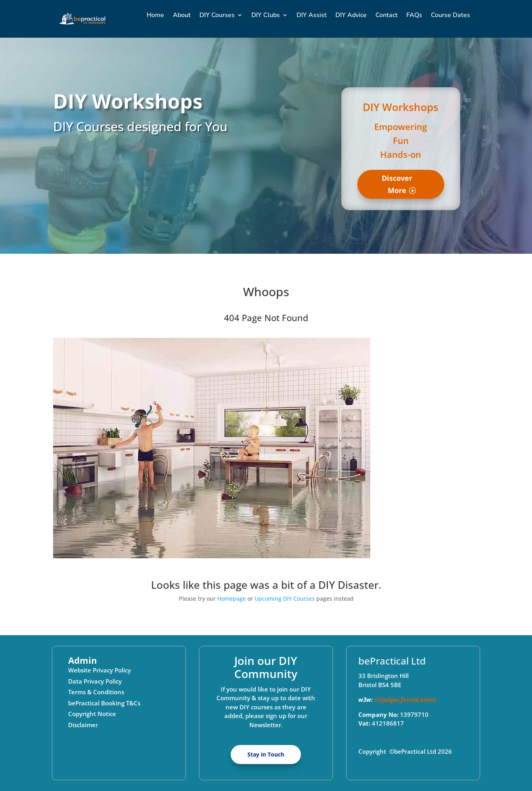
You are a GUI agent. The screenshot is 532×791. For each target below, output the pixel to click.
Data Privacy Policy (95, 681)
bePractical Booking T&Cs (104, 703)
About (182, 15)
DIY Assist (312, 15)
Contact (387, 15)
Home (155, 15)
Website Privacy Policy (100, 670)
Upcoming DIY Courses (285, 599)
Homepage (232, 599)
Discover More (397, 184)
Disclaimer (83, 725)
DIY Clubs (266, 15)
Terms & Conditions (96, 692)
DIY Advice (351, 15)
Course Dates (451, 15)
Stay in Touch (266, 754)
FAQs (414, 15)
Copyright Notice (92, 714)
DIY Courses (217, 15)
